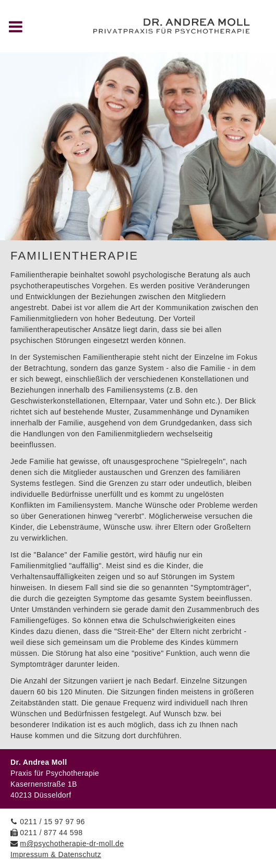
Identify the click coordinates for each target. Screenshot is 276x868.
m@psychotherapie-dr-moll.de (72, 843)
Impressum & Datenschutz (56, 854)
